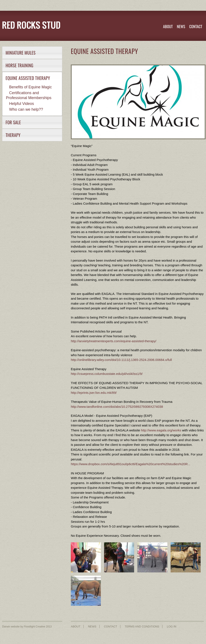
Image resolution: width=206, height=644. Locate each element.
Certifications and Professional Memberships (29, 95)
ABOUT (168, 26)
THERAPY (13, 135)
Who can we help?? (26, 109)
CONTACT (196, 26)
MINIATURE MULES (20, 53)
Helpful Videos (22, 104)
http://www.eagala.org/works (161, 430)
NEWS (181, 26)
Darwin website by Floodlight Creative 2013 (27, 627)
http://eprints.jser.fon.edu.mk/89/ (94, 393)
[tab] (32, 53)
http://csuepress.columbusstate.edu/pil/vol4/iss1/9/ (107, 374)
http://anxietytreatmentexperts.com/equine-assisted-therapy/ (114, 341)
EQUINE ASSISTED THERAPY (28, 78)
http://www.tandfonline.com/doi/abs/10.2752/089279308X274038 (117, 407)
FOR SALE (13, 122)
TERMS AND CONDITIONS (142, 626)
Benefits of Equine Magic (31, 87)
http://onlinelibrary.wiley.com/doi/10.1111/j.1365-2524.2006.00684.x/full (121, 360)
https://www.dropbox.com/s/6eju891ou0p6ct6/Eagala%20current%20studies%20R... (131, 464)
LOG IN (171, 626)
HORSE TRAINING (19, 65)
